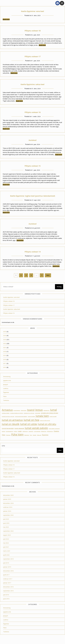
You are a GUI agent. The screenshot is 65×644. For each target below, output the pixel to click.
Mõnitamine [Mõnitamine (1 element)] (50, 435)
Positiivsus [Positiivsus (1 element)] (8, 439)
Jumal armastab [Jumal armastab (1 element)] (31, 420)
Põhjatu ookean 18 (33, 30)
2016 (5, 371)
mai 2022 (6, 547)
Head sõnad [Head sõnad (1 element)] (24, 414)
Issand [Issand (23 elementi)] (31, 414)
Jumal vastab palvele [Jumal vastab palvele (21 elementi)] (36, 432)
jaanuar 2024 (7, 515)
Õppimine (6, 396)
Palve (5, 400)
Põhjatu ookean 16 (33, 112)
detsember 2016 (8, 591)
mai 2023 (6, 531)
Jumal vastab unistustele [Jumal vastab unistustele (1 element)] (54, 433)
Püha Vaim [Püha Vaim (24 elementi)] (17, 438)
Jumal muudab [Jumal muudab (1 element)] (53, 420)
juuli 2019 (6, 567)
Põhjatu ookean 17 (33, 56)
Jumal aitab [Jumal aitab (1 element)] (38, 417)
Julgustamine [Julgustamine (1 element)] (46, 414)
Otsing (59, 291)
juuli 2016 (6, 599)
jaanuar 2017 (7, 587)
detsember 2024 (8, 507)
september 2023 (8, 519)
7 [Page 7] (42, 279)
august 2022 (7, 539)
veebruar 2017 (8, 583)
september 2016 (8, 595)
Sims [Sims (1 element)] (31, 439)
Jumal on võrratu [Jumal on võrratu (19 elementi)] (47, 428)
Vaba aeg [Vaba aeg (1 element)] (39, 439)
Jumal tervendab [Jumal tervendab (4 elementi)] (8, 432)
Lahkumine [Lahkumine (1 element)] (25, 435)
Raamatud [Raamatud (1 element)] (27, 439)
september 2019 (8, 563)
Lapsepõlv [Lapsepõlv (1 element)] (31, 435)
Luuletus (6, 392)
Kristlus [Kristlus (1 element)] (15, 435)
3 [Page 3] (26, 279)
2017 (5, 367)
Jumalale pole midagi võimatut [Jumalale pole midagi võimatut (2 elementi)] (50, 417)
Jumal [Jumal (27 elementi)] (53, 414)
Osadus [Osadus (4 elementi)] (56, 435)
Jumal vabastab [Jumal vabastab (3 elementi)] (19, 432)
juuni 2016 (6, 603)
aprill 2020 (6, 559)
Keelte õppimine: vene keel (33, 11)
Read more (6, 19)
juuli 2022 (6, 543)
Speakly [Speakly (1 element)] (35, 439)
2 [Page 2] (21, 279)
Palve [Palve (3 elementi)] (4, 439)
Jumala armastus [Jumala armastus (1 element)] (6, 417)
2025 (5, 335)
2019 (5, 359)
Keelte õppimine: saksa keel (33, 84)
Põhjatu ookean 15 (33, 166)
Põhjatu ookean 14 (33, 255)
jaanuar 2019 (7, 571)
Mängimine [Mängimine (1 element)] (44, 435)
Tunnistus (6, 404)
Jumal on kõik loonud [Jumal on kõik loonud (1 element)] (45, 424)
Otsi (3, 450)
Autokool (33, 140)
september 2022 (8, 535)
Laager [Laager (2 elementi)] (20, 435)
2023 (5, 343)
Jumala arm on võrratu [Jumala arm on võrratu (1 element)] (29, 417)
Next (48, 279)
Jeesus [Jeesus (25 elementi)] (39, 414)
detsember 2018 (8, 575)
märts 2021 (7, 555)
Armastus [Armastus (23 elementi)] (7, 414)
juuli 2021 (6, 551)
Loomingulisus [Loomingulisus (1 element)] (37, 435)
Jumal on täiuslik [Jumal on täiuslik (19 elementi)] (11, 428)
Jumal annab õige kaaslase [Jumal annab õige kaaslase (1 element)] (21, 420)
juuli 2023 (6, 523)
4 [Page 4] (31, 279)
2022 (5, 347)
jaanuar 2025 (7, 503)
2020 (5, 355)
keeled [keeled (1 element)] (3, 435)
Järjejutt (6, 388)
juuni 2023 (6, 527)
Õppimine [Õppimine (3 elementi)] (45, 439)
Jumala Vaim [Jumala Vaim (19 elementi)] (42, 420)
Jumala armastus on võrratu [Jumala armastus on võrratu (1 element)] (17, 417)
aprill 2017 (6, 579)
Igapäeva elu (7, 384)
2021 (5, 351)
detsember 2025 (8, 499)
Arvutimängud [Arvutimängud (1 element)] (17, 414)
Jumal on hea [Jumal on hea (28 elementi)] (31, 424)
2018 (5, 363)
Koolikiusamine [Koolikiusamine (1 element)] (9, 435)
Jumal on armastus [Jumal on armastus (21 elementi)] (12, 424)
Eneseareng (7, 380)
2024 (5, 339)
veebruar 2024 (8, 511)
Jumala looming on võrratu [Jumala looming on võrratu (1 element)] (8, 420)
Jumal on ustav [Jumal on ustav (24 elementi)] (29, 428)
